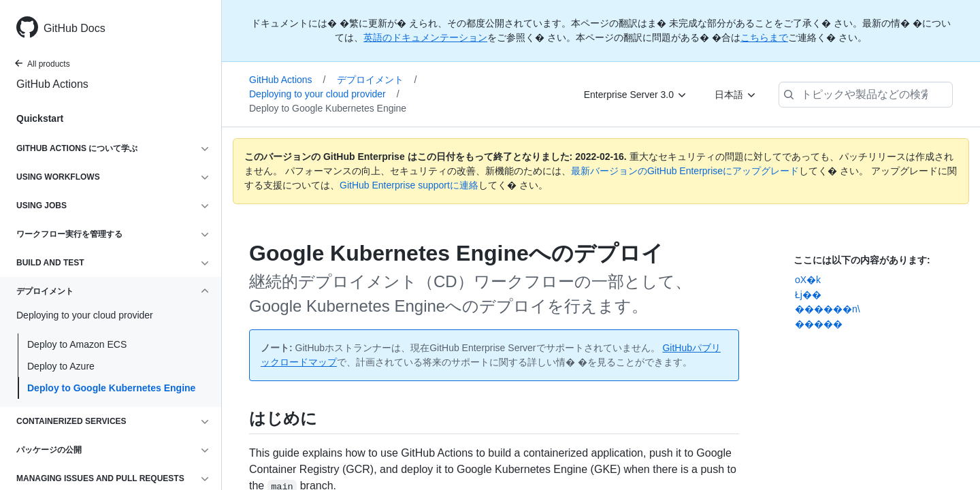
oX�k (808, 280)
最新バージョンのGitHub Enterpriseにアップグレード (685, 171)
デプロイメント (377, 80)
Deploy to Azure (61, 366)
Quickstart (40, 118)
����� (819, 324)
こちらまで (764, 37)
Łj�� (808, 295)
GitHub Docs (75, 28)
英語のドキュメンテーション (425, 37)
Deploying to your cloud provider (324, 94)
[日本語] (736, 95)
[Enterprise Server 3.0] (636, 95)
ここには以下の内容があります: (862, 260)
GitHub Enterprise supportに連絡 (409, 185)
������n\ (828, 309)
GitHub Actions (52, 84)
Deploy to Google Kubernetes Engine (111, 388)
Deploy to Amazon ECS (77, 344)
